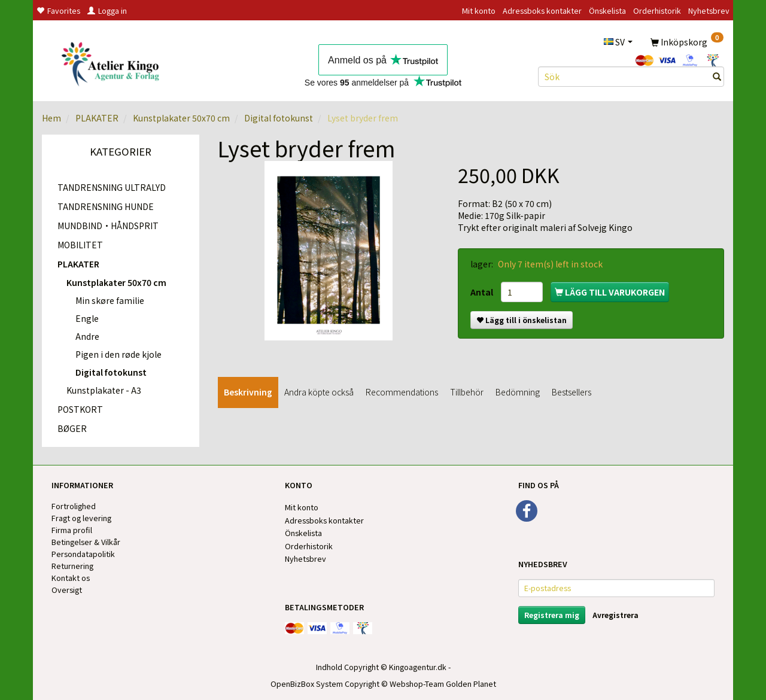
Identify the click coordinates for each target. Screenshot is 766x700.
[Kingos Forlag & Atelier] (115, 62)
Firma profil (72, 530)
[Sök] (717, 77)
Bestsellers (572, 392)
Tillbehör (467, 392)
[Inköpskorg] (687, 41)
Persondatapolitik (83, 554)
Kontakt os (71, 578)
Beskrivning (248, 392)
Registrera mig (552, 615)
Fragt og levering (81, 518)
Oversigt (67, 590)
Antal (483, 292)
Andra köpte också (319, 392)
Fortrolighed (74, 506)
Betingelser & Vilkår (86, 542)
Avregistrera (615, 615)
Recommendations (402, 392)
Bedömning (518, 392)
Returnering (72, 566)
